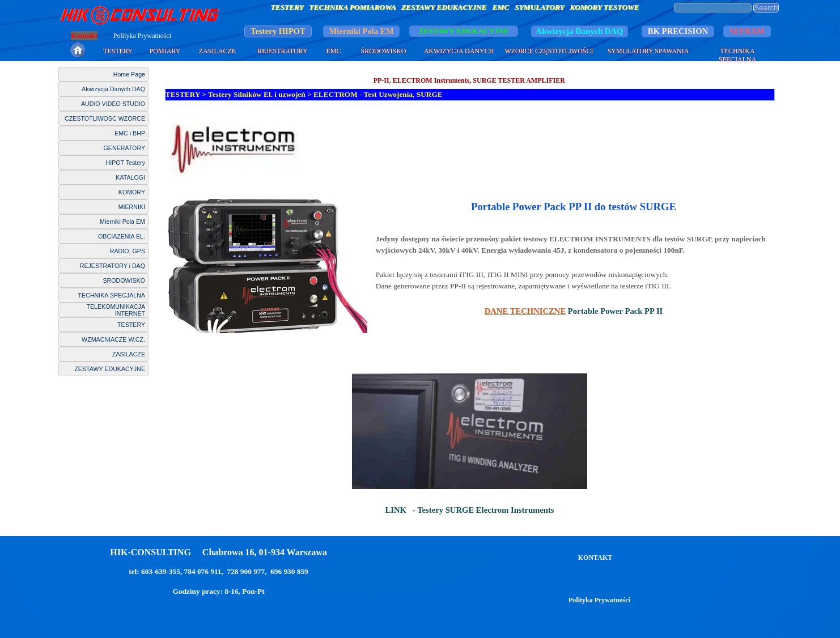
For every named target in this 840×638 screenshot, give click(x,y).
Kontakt (84, 35)
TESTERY (118, 51)
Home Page (129, 74)
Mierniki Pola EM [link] (362, 31)
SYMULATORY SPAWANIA (648, 51)
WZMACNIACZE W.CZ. (113, 339)
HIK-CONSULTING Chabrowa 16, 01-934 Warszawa (218, 552)
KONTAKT (595, 558)
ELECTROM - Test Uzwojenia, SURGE (378, 94)
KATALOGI (130, 177)
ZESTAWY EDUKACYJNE (110, 369)
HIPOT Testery (126, 163)
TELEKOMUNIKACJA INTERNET (116, 310)
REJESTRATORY (282, 51)
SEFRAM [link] (747, 31)
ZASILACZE (217, 51)
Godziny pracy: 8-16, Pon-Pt (218, 591)
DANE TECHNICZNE (525, 311)
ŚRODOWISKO (383, 51)
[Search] (713, 8)
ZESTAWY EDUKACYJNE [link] (464, 31)
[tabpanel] (470, 149)
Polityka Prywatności (142, 36)
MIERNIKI (132, 207)
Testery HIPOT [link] (278, 31)
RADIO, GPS (128, 251)
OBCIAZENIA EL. (122, 236)
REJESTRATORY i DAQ (113, 266)
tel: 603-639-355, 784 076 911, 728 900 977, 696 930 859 (219, 571)
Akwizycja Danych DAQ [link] (580, 31)
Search (766, 8)
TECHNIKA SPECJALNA (738, 55)
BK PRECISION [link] (678, 31)
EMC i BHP (130, 133)
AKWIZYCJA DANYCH (459, 51)
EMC (333, 51)
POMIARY (165, 51)
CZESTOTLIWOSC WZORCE (105, 118)
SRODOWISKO (124, 280)
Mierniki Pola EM (122, 222)
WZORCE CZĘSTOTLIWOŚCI (549, 51)
